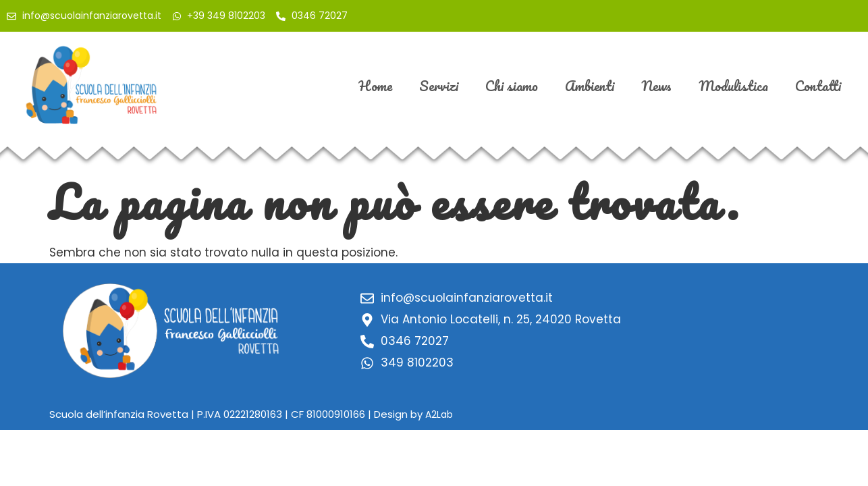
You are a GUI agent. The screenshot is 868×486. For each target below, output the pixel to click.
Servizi (439, 86)
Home (375, 86)
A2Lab (439, 414)
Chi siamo (512, 86)
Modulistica (733, 86)
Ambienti (590, 86)
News (656, 86)
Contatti (818, 86)
